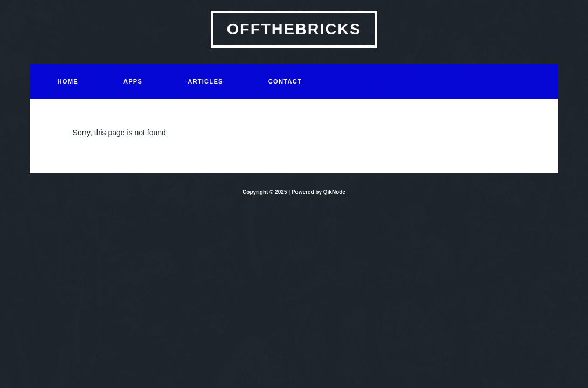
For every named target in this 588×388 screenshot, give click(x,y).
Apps (133, 81)
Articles (205, 81)
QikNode (334, 192)
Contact (285, 81)
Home (68, 81)
